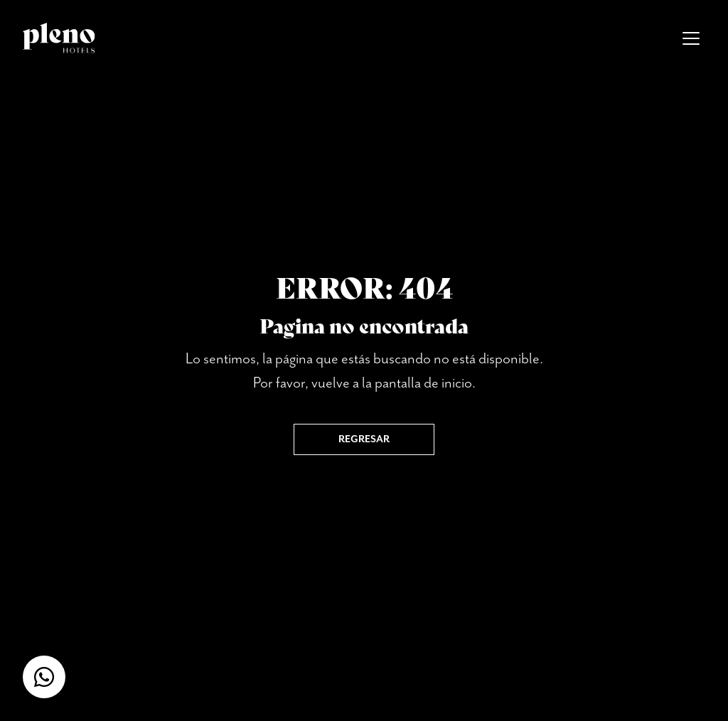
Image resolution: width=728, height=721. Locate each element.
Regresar (364, 439)
